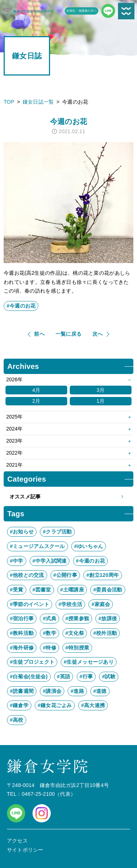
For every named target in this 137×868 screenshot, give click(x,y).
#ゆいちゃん (89, 546)
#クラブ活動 (57, 532)
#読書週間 (22, 691)
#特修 (50, 648)
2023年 (14, 441)
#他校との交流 (27, 575)
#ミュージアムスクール (37, 546)
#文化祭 (75, 633)
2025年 (14, 417)
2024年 (14, 429)
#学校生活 (70, 604)
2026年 (14, 379)
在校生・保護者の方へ (81, 11)
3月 (100, 390)
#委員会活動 (108, 590)
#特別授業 (77, 648)
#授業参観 (77, 618)
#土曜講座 (72, 590)
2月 (36, 401)
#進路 (77, 691)
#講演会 (52, 691)
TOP (9, 102)
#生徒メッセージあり (89, 662)
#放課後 (108, 618)
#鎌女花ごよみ (55, 705)
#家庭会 (101, 604)
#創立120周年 (102, 575)
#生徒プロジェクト (32, 662)
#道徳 (100, 691)
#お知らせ (22, 532)
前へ (39, 334)
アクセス (17, 841)
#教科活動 (22, 633)
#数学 (50, 633)
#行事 (86, 676)
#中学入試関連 (50, 561)
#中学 (17, 561)
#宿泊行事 (22, 618)
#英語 (64, 676)
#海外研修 (22, 648)
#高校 (17, 720)
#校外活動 (105, 633)
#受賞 (17, 590)
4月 (36, 390)
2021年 (14, 465)
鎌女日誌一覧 (38, 102)
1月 (100, 401)
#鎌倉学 (19, 705)
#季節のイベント (30, 604)
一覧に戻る (68, 334)
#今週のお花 (21, 306)
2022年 (14, 453)
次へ (98, 334)
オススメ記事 (68, 497)
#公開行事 (65, 575)
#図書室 (42, 590)
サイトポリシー (25, 850)
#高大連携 (93, 705)
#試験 (109, 676)
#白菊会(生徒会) (29, 676)
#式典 (50, 618)
